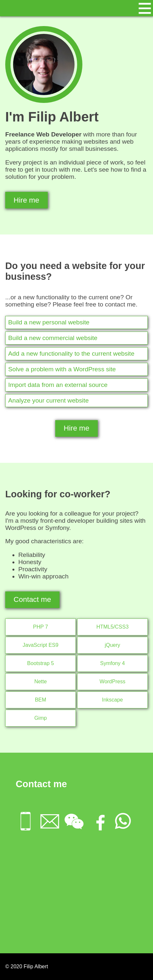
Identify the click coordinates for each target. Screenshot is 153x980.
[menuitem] (28, 822)
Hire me (26, 200)
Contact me (33, 599)
